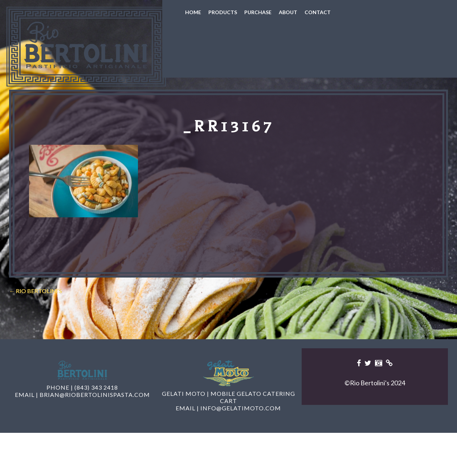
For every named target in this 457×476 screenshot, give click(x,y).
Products (223, 12)
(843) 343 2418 (96, 408)
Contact (318, 12)
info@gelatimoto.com (241, 428)
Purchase (258, 12)
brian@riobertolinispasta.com (95, 415)
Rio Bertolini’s (36, 311)
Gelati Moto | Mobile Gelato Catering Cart (228, 417)
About (288, 12)
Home (193, 12)
